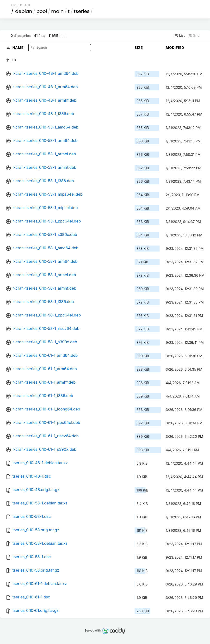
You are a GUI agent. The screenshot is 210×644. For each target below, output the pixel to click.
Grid (194, 35)
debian (24, 11)
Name (19, 47)
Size (139, 48)
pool (42, 11)
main (57, 11)
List (179, 35)
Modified (175, 48)
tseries (82, 11)
